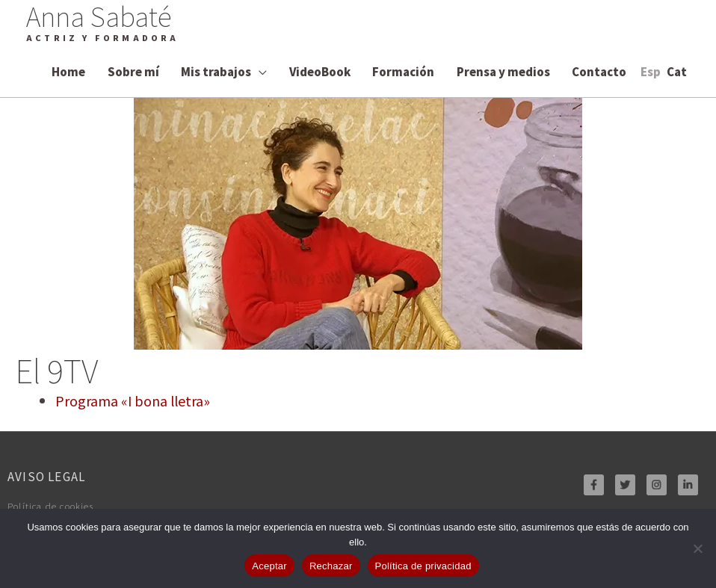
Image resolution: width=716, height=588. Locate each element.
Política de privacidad (423, 566)
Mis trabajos (216, 71)
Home (68, 71)
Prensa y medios (503, 71)
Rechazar (331, 566)
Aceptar (269, 566)
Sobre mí (133, 71)
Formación (403, 71)
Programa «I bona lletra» (133, 400)
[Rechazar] (697, 548)
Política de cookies (58, 505)
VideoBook (320, 71)
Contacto (599, 71)
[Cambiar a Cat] (677, 71)
